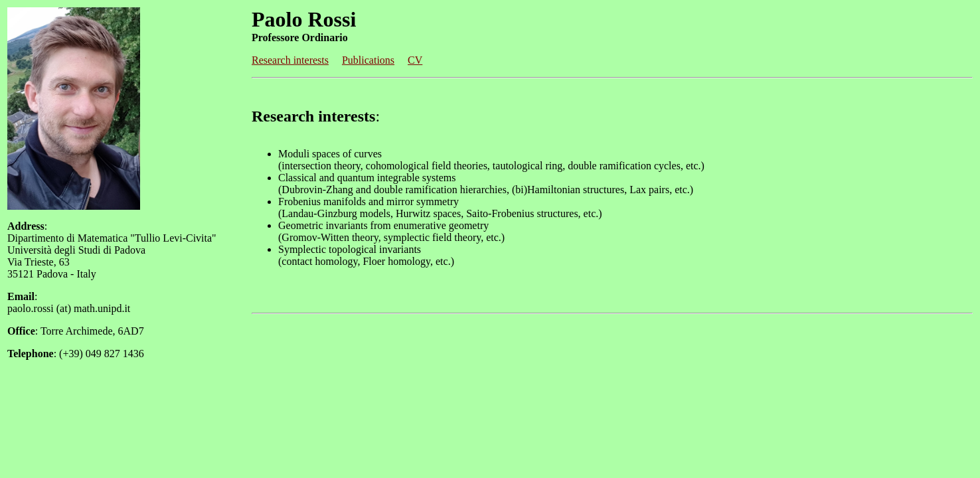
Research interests (290, 60)
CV (415, 60)
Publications (368, 60)
